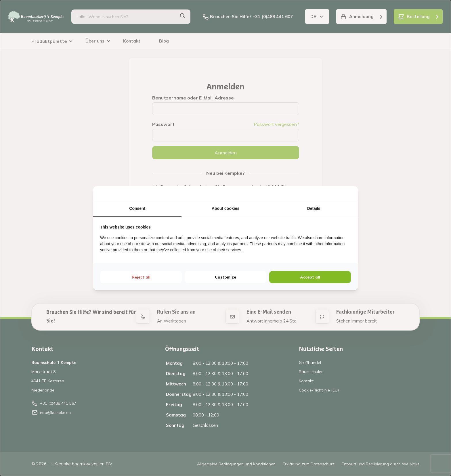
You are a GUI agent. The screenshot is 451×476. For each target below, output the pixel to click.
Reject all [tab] (141, 277)
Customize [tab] (225, 277)
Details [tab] (314, 208)
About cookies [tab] (225, 208)
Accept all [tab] (310, 277)
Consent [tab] (137, 208)
